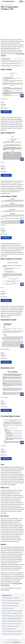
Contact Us (10, 640)
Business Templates (8, 5)
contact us (7, 590)
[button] (24, 1)
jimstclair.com (3, 225)
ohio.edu (2, 288)
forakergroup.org (4, 99)
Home (2, 5)
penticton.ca (3, 446)
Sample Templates (16, 642)
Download (6, 112)
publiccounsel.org (4, 398)
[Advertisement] (12, 24)
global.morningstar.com (5, 349)
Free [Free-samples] (21, 1)
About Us (16, 640)
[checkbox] (1, 1)
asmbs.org (3, 162)
